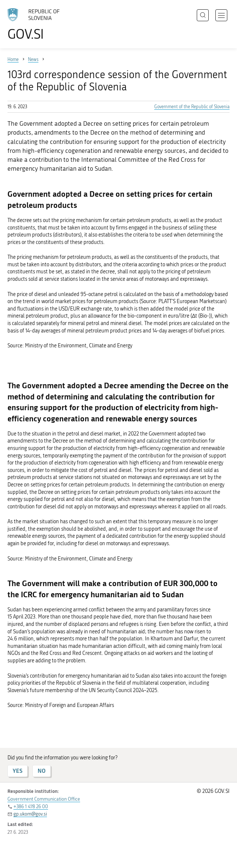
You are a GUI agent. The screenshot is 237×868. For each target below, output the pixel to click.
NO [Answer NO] (42, 771)
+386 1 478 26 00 (31, 806)
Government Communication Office (44, 799)
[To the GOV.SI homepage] (37, 24)
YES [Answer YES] (18, 771)
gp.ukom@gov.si (30, 814)
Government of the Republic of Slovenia (192, 107)
